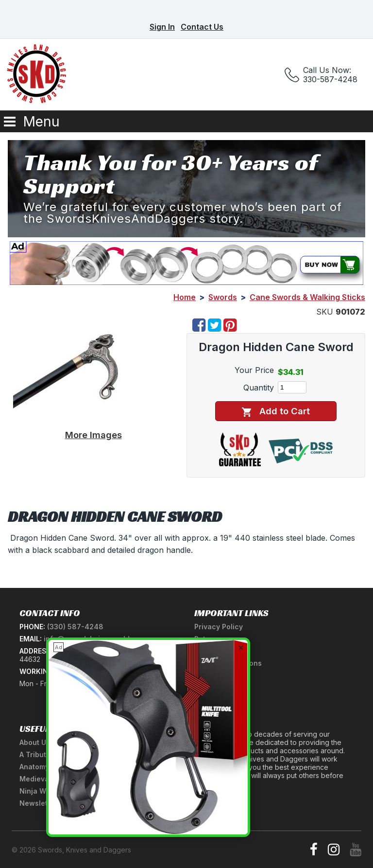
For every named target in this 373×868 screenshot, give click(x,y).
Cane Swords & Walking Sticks (307, 297)
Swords (223, 297)
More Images (93, 435)
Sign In (162, 27)
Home (185, 297)
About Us (35, 742)
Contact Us (202, 27)
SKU (325, 312)
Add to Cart (276, 411)
